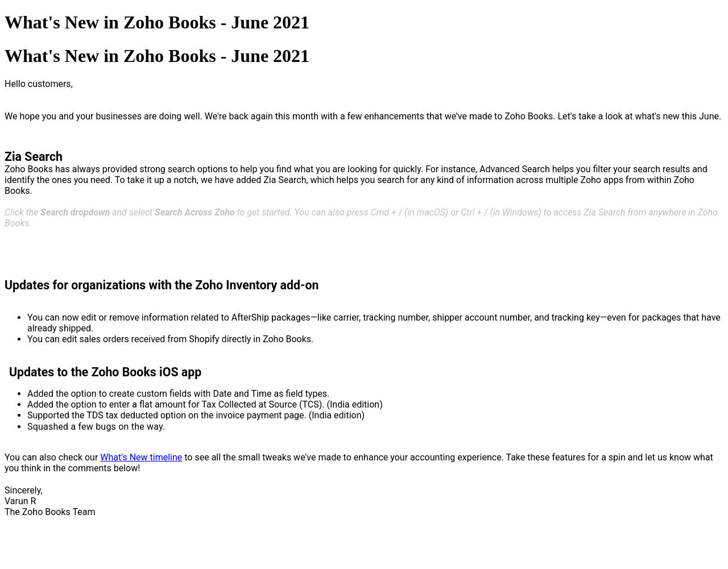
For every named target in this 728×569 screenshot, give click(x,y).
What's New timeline (141, 457)
